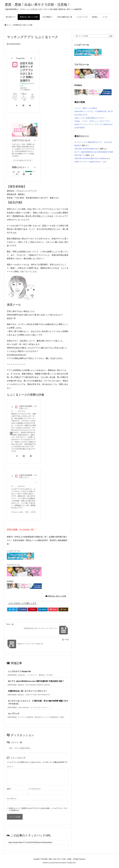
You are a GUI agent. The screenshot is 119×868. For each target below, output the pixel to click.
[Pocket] (53, 609)
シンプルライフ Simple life (19, 671)
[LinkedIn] (43, 609)
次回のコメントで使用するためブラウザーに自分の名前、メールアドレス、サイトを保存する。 (38, 809)
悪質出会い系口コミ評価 (24, 25)
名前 (9, 789)
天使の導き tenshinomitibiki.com (86, 149)
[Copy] (63, 609)
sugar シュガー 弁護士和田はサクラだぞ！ (90, 118)
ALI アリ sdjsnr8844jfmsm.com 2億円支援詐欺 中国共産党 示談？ (36, 681)
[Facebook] (22, 609)
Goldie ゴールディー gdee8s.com (87, 162)
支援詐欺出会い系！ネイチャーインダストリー (28, 691)
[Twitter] (12, 609)
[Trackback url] (38, 842)
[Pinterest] (33, 609)
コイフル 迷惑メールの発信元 (86, 108)
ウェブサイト (12, 799)
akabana (103, 158)
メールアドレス (35, 789)
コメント (10, 767)
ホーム (9, 25)
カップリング (14, 714)
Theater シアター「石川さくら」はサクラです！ (93, 121)
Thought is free (71, 863)
